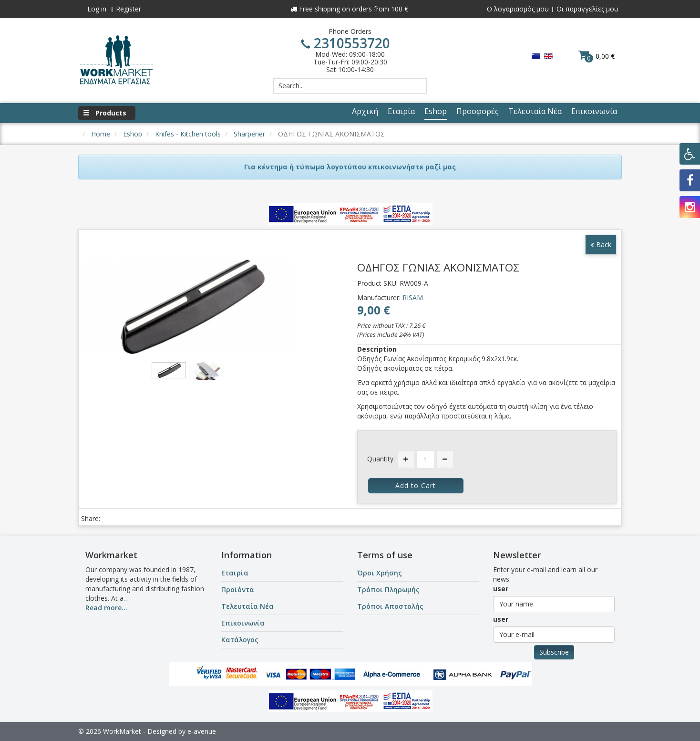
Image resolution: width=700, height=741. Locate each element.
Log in (97, 9)
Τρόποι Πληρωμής (388, 590)
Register (129, 9)
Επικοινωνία (243, 623)
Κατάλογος (240, 640)
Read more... (106, 608)
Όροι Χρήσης (380, 573)
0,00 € (597, 56)
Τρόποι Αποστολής (390, 606)
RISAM (413, 297)
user (501, 589)
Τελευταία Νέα (247, 606)
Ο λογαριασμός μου (518, 9)
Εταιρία (235, 573)
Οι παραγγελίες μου (587, 9)
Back (601, 245)
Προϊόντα (238, 590)
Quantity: (381, 459)
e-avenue (202, 731)
